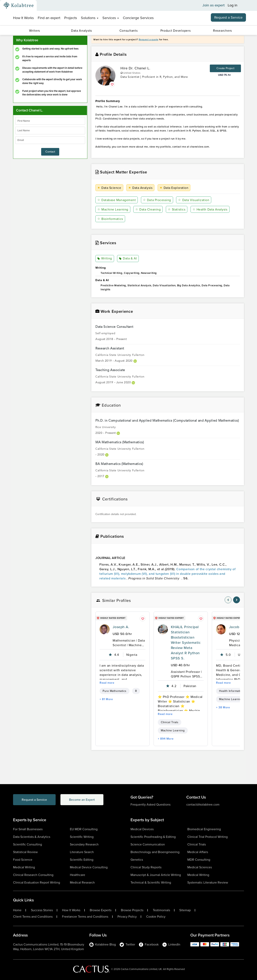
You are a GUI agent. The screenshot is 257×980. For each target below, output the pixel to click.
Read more (107, 683)
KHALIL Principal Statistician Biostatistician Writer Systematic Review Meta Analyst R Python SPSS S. (186, 643)
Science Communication (148, 844)
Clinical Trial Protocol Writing (208, 837)
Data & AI (128, 259)
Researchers (222, 31)
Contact (50, 152)
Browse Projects (132, 910)
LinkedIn (171, 944)
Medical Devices (142, 829)
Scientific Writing (82, 837)
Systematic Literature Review (208, 882)
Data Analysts (82, 31)
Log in (233, 5)
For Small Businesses (28, 829)
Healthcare (78, 875)
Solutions (90, 18)
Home (17, 910)
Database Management (117, 200)
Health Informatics (231, 691)
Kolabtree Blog (103, 944)
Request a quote (149, 39)
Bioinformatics (110, 219)
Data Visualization (194, 200)
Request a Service (228, 17)
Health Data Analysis (210, 209)
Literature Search (82, 852)
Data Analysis (140, 188)
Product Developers (176, 31)
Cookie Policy (156, 917)
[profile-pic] (105, 629)
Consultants (129, 31)
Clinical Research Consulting (33, 875)
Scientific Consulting (28, 844)
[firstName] (50, 121)
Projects (71, 18)
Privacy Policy (127, 917)
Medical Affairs (198, 852)
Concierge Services (138, 18)
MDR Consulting (199, 860)
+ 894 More (166, 739)
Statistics (176, 209)
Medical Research (82, 882)
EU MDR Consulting (84, 829)
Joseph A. (121, 627)
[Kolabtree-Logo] (18, 5)
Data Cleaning (148, 209)
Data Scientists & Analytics (32, 837)
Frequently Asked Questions (150, 804)
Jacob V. (236, 627)
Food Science (23, 860)
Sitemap (185, 910)
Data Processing (157, 200)
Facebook (149, 944)
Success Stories (42, 910)
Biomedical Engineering (204, 829)
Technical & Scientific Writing (151, 882)
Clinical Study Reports (146, 867)
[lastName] (50, 131)
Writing (105, 259)
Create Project (225, 68)
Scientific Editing (82, 860)
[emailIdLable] (50, 140)
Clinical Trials (170, 722)
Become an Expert (84, 800)
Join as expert (214, 5)
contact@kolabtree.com (203, 804)
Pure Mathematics (115, 691)
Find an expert (49, 18)
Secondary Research (84, 844)
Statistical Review (25, 852)
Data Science (109, 188)
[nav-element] (228, 600)
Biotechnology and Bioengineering (155, 852)
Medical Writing (24, 867)
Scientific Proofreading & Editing (153, 837)
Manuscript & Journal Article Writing (156, 875)
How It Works (23, 18)
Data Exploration (174, 188)
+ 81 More (106, 699)
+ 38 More (223, 707)
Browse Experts (101, 910)
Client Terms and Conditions (33, 917)
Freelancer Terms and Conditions (85, 917)
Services (111, 18)
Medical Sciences (200, 867)
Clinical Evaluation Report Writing (37, 882)
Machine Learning (113, 209)
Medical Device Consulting (89, 867)
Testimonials (161, 910)
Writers (35, 31)
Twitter (127, 944)
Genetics (137, 860)
